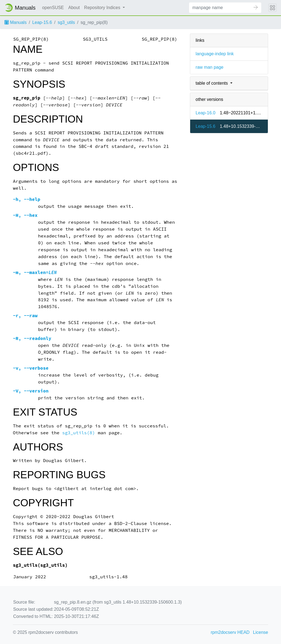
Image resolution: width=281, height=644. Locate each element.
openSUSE (53, 8)
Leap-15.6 (42, 22)
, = (35, 273)
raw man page (210, 67)
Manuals (16, 22)
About (74, 8)
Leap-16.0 (206, 113)
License (261, 632)
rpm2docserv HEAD (230, 632)
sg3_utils (66, 22)
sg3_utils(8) (79, 433)
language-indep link (215, 54)
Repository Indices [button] (103, 8)
